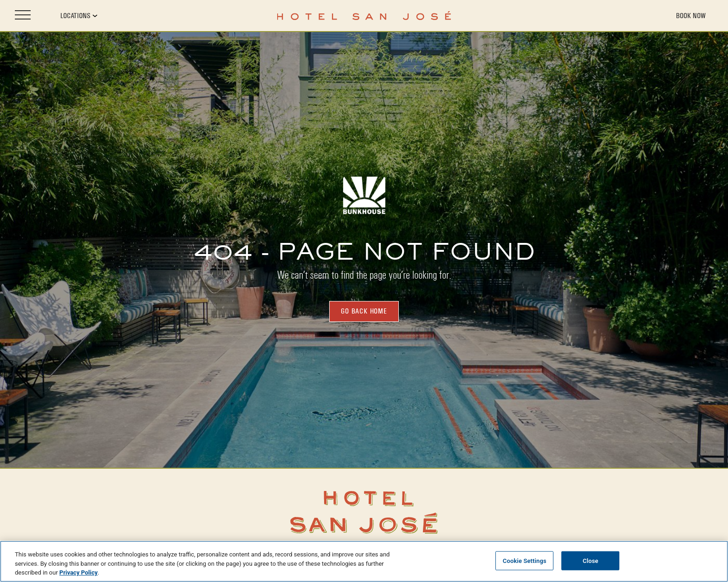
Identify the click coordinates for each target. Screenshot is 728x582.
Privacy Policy (78, 572)
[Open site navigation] (23, 16)
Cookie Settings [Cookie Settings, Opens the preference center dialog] (525, 560)
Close (591, 560)
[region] (364, 561)
